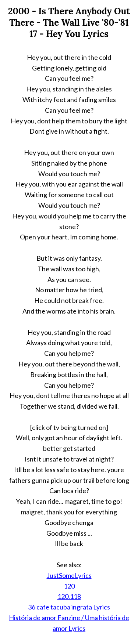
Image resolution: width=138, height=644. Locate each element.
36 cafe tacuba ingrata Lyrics (69, 607)
